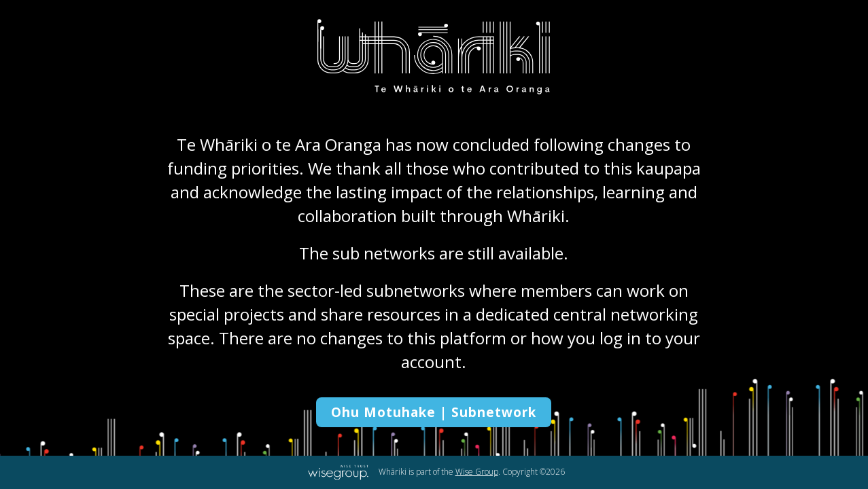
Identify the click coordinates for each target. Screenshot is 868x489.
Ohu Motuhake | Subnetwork (434, 412)
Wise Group (477, 472)
